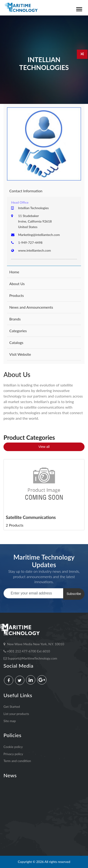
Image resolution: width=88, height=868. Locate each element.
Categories (18, 331)
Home (14, 272)
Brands (15, 319)
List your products (16, 714)
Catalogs (16, 342)
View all (44, 447)
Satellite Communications (31, 517)
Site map (10, 721)
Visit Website (20, 354)
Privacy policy (13, 754)
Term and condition (17, 761)
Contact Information (26, 191)
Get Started (12, 707)
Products (17, 295)
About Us (17, 284)
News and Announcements (31, 307)
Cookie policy (13, 747)
